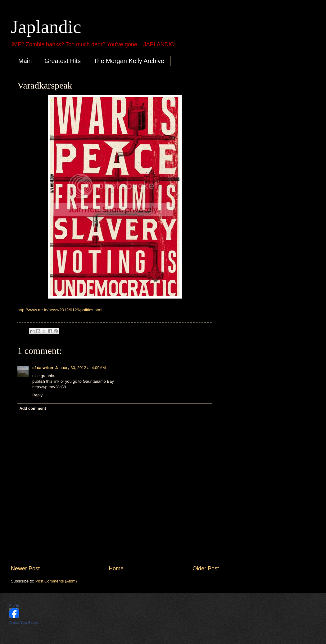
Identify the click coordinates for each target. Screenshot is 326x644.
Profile (14, 605)
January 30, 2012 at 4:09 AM (81, 368)
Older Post (206, 569)
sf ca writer (43, 368)
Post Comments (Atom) (56, 581)
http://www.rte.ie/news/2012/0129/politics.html (60, 310)
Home (116, 569)
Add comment (33, 408)
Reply (37, 395)
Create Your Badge (24, 623)
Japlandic (46, 27)
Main (25, 61)
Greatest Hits (63, 61)
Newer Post (25, 569)
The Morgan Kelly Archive (129, 61)
